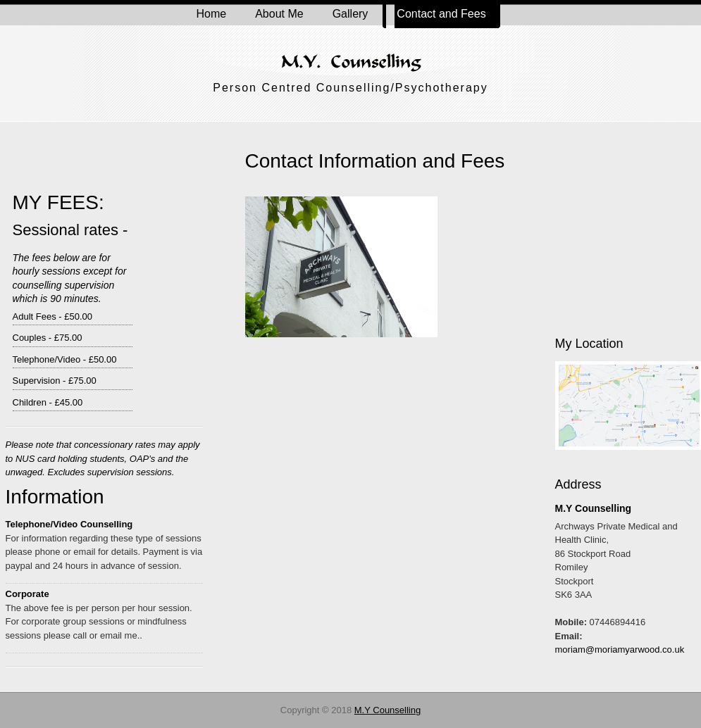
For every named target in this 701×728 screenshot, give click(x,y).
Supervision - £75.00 (55, 381)
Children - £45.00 (48, 402)
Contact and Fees (436, 14)
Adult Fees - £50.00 (52, 316)
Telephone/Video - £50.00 (65, 359)
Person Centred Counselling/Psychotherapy (350, 88)
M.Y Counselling (387, 710)
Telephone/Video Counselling (69, 524)
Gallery (350, 14)
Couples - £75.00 (48, 338)
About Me (279, 14)
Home (212, 14)
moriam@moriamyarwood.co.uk (620, 649)
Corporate (27, 594)
